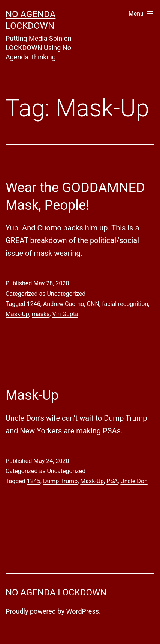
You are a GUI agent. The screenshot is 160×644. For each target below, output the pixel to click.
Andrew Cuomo (64, 304)
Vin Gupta (65, 314)
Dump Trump (60, 481)
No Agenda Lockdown (56, 592)
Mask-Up (17, 314)
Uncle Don (134, 481)
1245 (34, 481)
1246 (34, 304)
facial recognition (125, 304)
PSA (112, 481)
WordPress (83, 611)
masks (41, 314)
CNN (93, 304)
